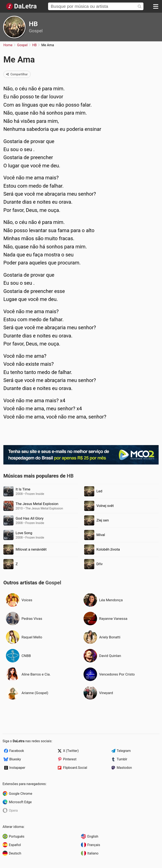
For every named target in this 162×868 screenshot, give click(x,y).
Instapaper (17, 768)
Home (8, 45)
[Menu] (156, 6)
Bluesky (15, 759)
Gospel (36, 31)
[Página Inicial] (21, 6)
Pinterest (70, 759)
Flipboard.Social (75, 768)
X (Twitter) (71, 751)
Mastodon (124, 768)
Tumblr (122, 759)
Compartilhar (17, 74)
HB (33, 24)
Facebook (17, 751)
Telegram (124, 751)
